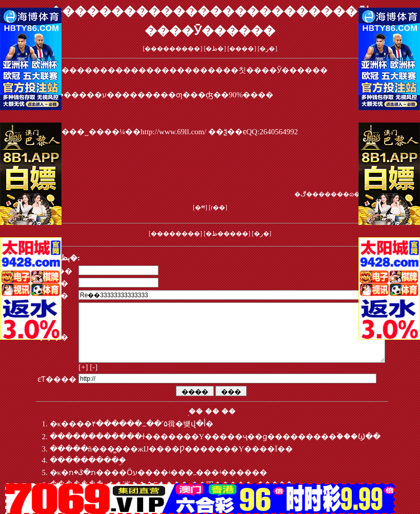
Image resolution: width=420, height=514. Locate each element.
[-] (94, 379)
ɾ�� (218, 208)
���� (242, 49)
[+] (83, 379)
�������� (175, 234)
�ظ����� (227, 234)
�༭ (200, 208)
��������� (172, 49)
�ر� (267, 49)
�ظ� (215, 49)
